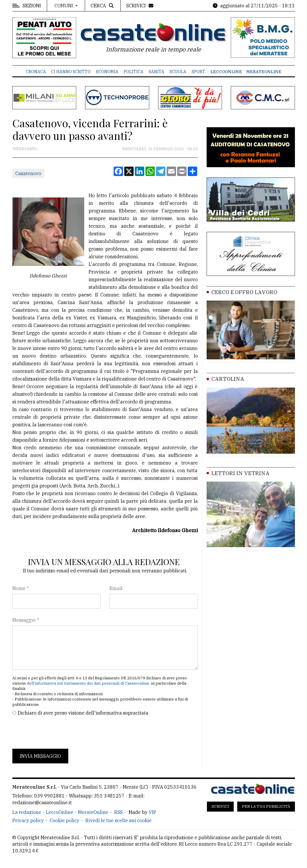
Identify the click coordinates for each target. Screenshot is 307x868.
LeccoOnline (226, 72)
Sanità (156, 72)
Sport (198, 72)
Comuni (64, 6)
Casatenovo (28, 173)
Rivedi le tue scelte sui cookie (118, 820)
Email (116, 588)
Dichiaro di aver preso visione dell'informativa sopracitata (83, 713)
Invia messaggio (40, 756)
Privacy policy (28, 820)
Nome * (21, 588)
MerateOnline (264, 72)
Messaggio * (26, 620)
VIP (152, 812)
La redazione (27, 812)
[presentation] (57, 733)
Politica (133, 72)
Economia (107, 72)
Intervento (25, 149)
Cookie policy (65, 820)
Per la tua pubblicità (266, 806)
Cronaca (36, 72)
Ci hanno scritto (71, 72)
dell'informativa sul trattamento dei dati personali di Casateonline (88, 683)
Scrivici (220, 806)
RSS (118, 812)
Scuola (178, 72)
